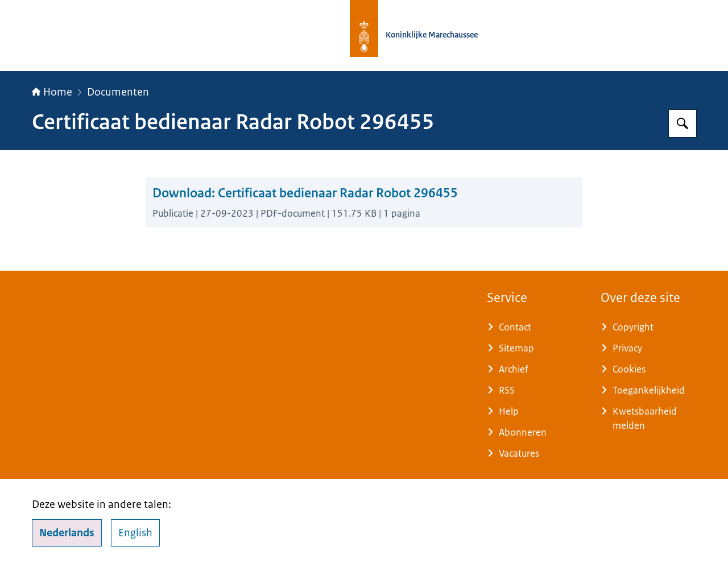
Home (52, 92)
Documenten (118, 92)
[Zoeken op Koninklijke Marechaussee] (682, 123)
